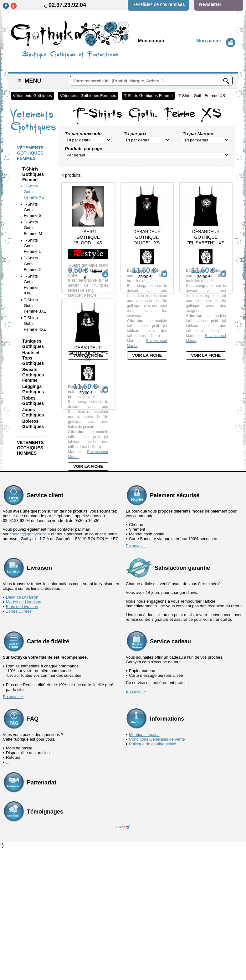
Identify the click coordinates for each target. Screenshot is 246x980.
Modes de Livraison (24, 733)
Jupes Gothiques (33, 412)
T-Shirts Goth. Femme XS (202, 96)
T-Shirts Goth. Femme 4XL (35, 323)
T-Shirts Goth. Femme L (32, 246)
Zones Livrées (19, 742)
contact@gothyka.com (30, 665)
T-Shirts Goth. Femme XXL (31, 285)
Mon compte (152, 41)
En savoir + (136, 677)
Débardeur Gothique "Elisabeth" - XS (206, 237)
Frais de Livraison (22, 738)
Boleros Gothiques (33, 424)
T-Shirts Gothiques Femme (148, 96)
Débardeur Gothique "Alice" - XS (147, 237)
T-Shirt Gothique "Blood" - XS (88, 237)
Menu (30, 81)
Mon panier (209, 41)
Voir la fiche (88, 355)
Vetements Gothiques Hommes (30, 448)
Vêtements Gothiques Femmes (88, 96)
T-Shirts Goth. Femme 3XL (35, 306)
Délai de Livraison (22, 728)
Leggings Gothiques (33, 389)
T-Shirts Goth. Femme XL (34, 264)
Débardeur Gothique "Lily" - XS (88, 447)
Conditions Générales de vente (157, 870)
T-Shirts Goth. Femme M (33, 228)
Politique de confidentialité (153, 875)
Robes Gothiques (33, 401)
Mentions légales (144, 866)
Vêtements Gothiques (32, 96)
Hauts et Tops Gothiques (33, 358)
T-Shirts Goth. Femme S (33, 210)
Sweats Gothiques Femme (33, 375)
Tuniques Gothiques (33, 344)
